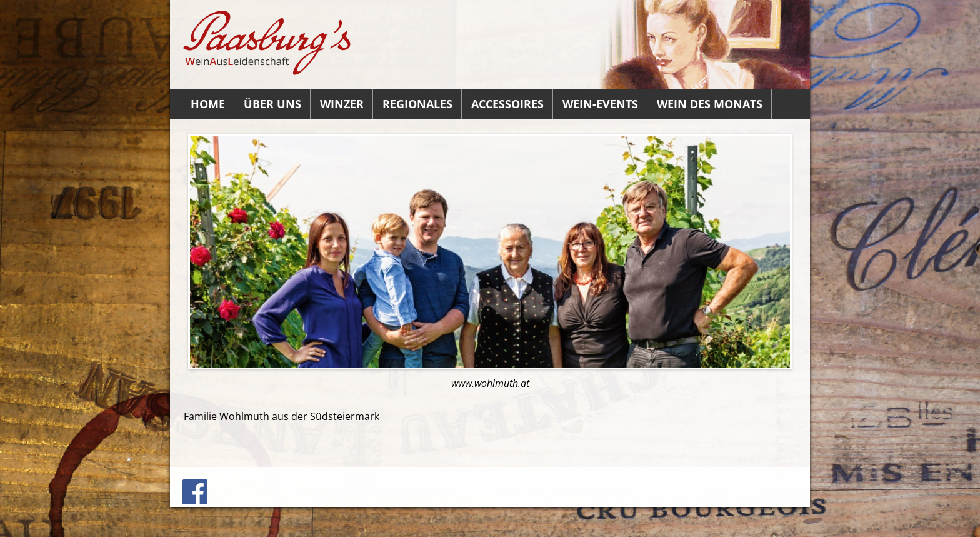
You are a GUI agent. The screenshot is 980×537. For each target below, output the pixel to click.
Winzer (342, 104)
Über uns (272, 104)
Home (208, 104)
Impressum (576, 484)
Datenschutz (767, 484)
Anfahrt (527, 484)
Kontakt (485, 484)
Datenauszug (704, 484)
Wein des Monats (710, 104)
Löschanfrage (638, 484)
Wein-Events (600, 104)
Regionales (417, 104)
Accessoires (507, 104)
